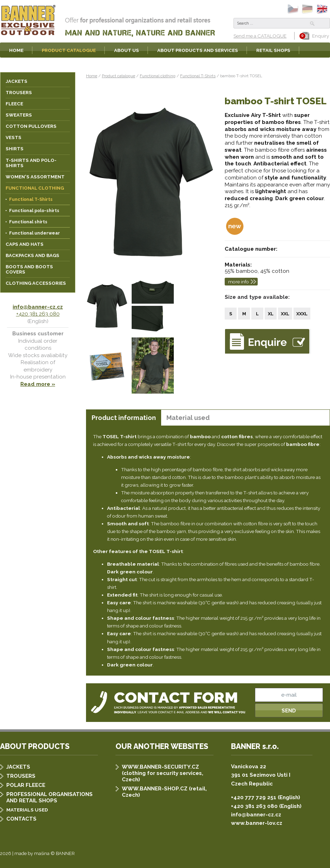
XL (271, 314)
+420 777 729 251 (254, 797)
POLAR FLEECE (26, 785)
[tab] (124, 418)
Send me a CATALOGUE (260, 36)
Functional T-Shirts (198, 76)
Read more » (38, 384)
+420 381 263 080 (38, 314)
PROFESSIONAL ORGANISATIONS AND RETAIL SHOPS (49, 797)
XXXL (302, 314)
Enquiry (316, 36)
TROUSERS (21, 776)
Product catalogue (118, 76)
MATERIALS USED (27, 810)
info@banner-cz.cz (38, 307)
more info (239, 282)
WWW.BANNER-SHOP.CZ (155, 789)
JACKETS (18, 767)
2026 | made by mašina (25, 853)
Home (92, 76)
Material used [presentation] (188, 418)
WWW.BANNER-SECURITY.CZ (160, 767)
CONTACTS (21, 819)
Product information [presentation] (124, 418)
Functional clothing (158, 76)
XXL (285, 314)
